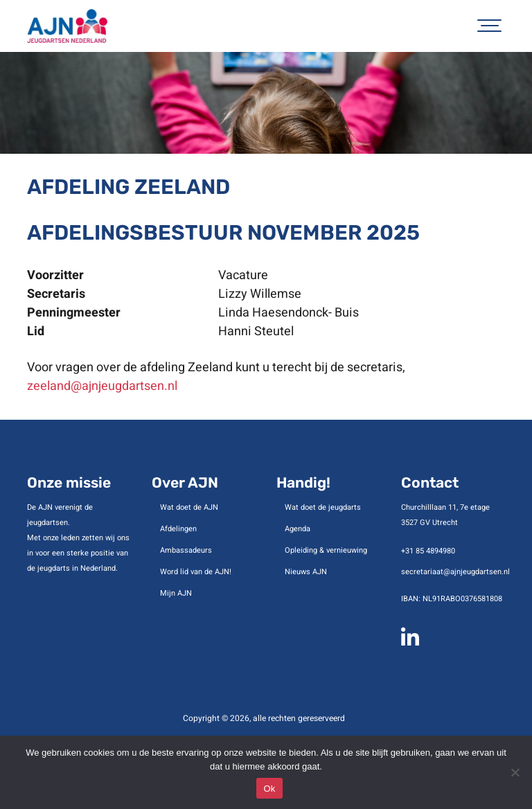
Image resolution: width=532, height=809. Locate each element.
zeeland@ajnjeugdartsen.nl (102, 386)
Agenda (298, 529)
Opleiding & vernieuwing (326, 550)
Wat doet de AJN (189, 507)
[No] (515, 772)
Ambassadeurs (186, 550)
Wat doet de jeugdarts (323, 507)
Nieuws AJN (306, 572)
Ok (269, 789)
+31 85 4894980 (428, 551)
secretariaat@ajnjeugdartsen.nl (455, 572)
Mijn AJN (176, 593)
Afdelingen (178, 529)
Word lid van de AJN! (196, 572)
